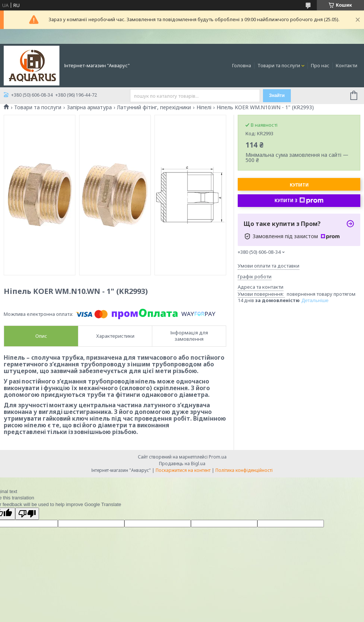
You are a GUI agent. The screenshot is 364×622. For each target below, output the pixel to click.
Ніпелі (204, 107)
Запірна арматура (89, 107)
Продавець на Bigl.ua (182, 464)
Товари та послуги (279, 65)
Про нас (320, 65)
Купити (299, 185)
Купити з (299, 201)
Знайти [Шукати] (277, 95)
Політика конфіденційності (244, 470)
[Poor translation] (27, 514)
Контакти (347, 65)
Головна (242, 65)
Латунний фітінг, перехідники (154, 107)
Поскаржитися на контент (183, 470)
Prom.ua (218, 457)
